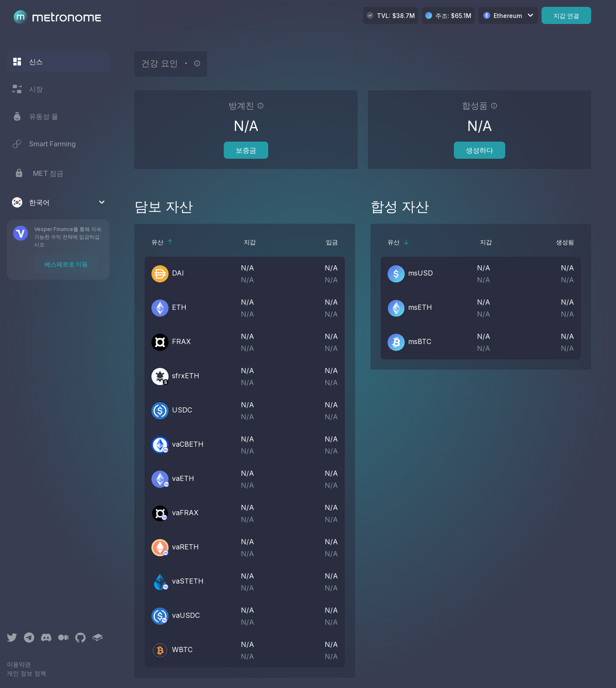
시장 (27, 89)
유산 (162, 242)
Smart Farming (44, 144)
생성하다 (480, 150)
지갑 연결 (566, 16)
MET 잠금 (38, 173)
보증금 (246, 150)
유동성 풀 (35, 116)
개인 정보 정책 (27, 673)
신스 (27, 62)
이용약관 (19, 664)
